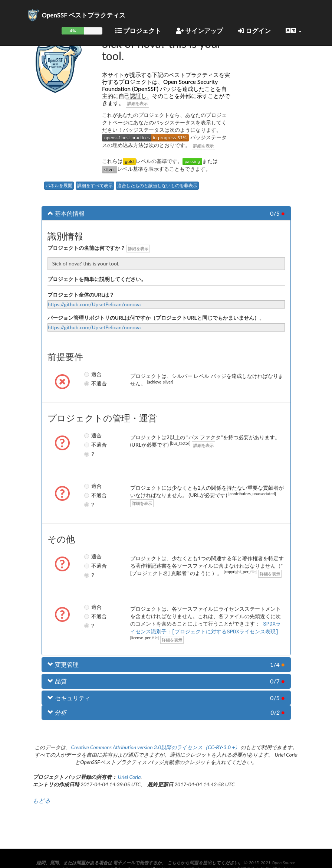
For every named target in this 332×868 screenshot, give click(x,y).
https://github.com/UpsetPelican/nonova (94, 304)
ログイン (254, 31)
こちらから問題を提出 (190, 863)
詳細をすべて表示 (95, 185)
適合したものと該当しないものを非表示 (157, 185)
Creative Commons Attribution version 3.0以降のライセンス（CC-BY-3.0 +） (155, 746)
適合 (88, 374)
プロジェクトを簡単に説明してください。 (97, 279)
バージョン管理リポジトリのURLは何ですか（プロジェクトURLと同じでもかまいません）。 (156, 318)
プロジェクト (138, 31)
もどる (42, 800)
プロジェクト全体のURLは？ (81, 295)
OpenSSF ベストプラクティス (84, 15)
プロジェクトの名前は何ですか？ (86, 248)
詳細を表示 (137, 103)
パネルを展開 (59, 185)
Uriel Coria (129, 776)
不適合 (88, 384)
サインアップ (199, 31)
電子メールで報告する (135, 863)
